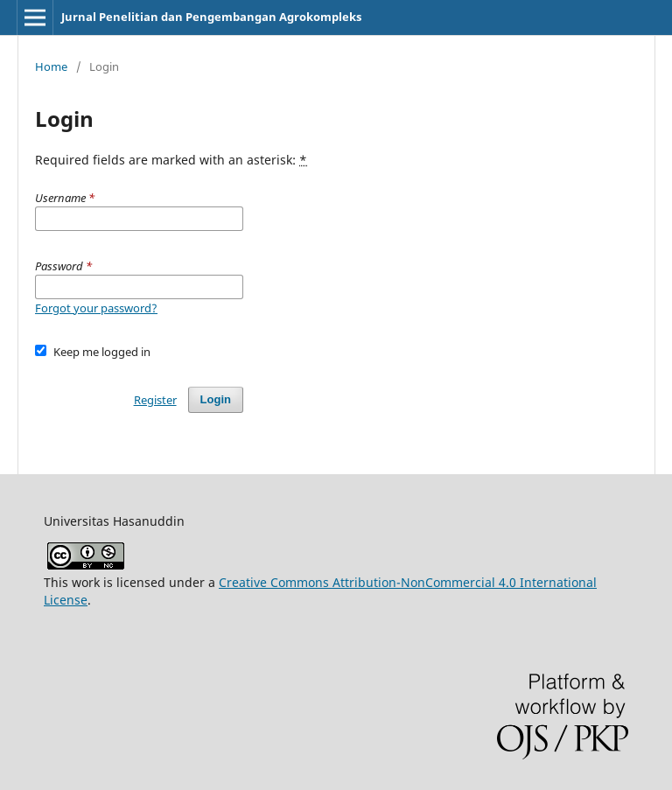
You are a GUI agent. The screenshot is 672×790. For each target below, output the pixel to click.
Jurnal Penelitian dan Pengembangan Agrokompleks (211, 17)
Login (216, 399)
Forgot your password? (96, 308)
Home (51, 66)
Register (155, 400)
